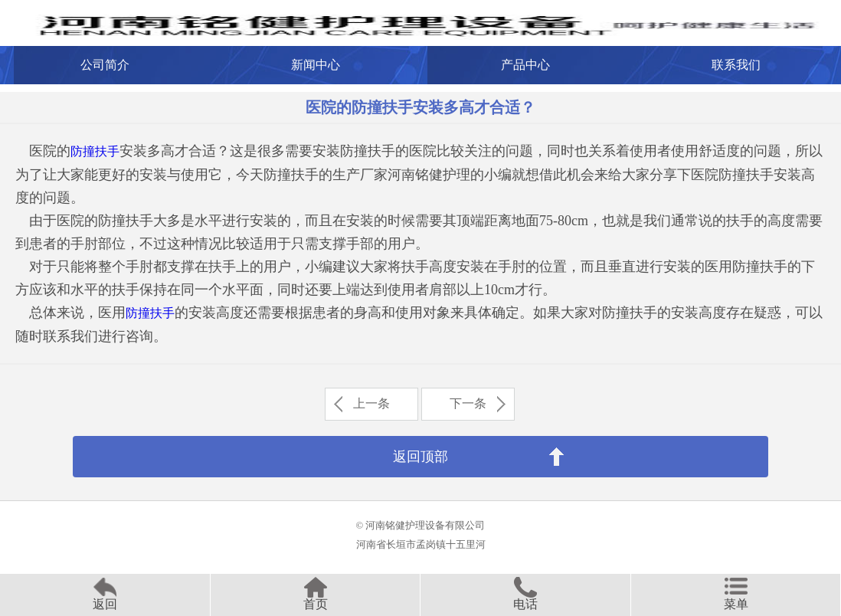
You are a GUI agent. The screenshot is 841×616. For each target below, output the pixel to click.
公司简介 (105, 65)
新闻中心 (316, 65)
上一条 (371, 403)
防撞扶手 (95, 151)
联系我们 (736, 65)
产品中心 (525, 65)
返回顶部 (420, 457)
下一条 (468, 403)
